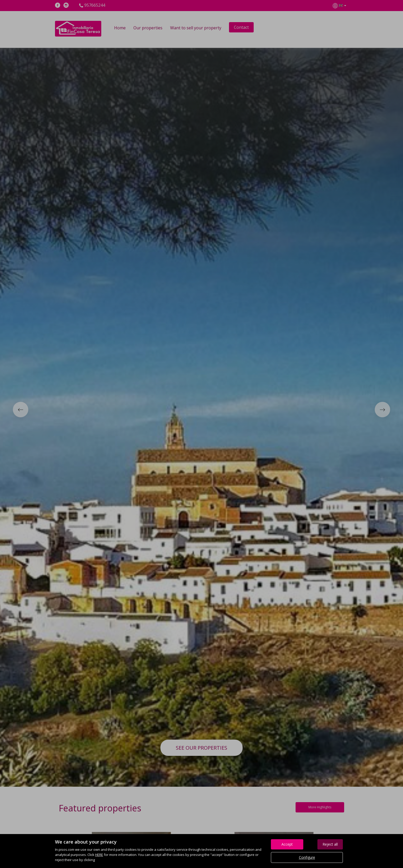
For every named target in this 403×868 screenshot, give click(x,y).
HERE (99, 855)
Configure (307, 857)
